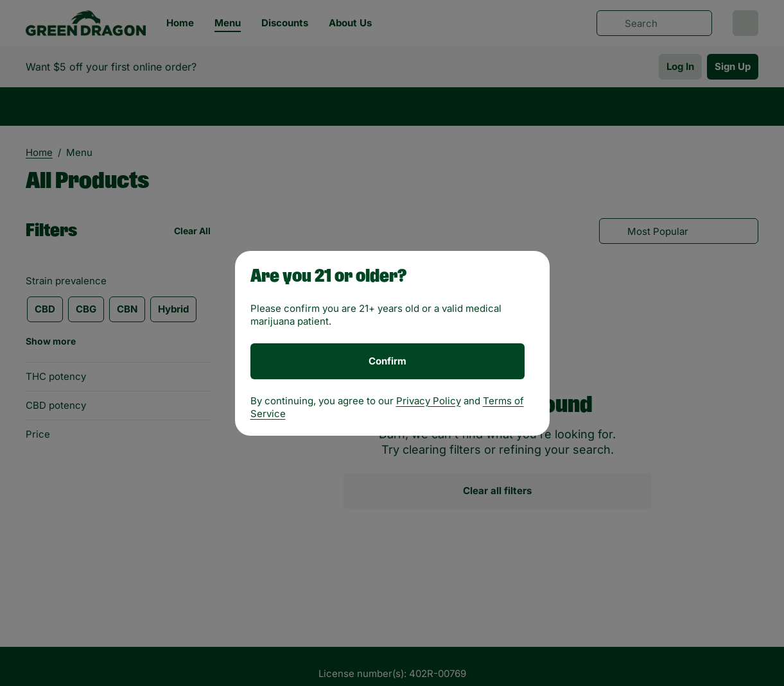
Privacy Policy (429, 401)
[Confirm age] (388, 361)
